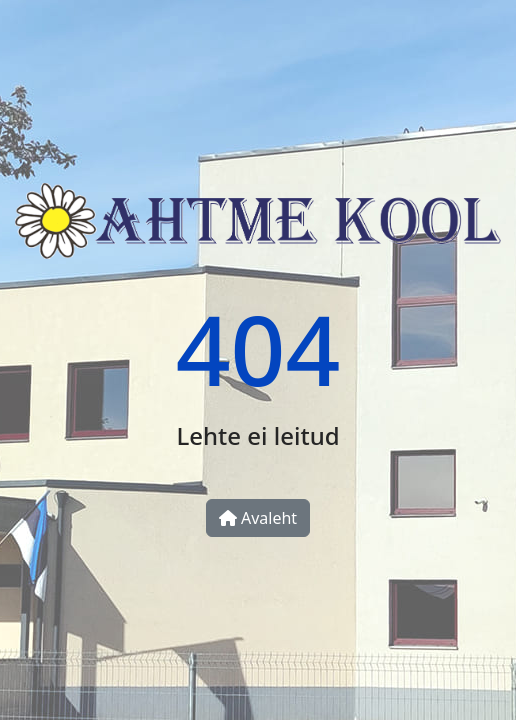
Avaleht (258, 518)
